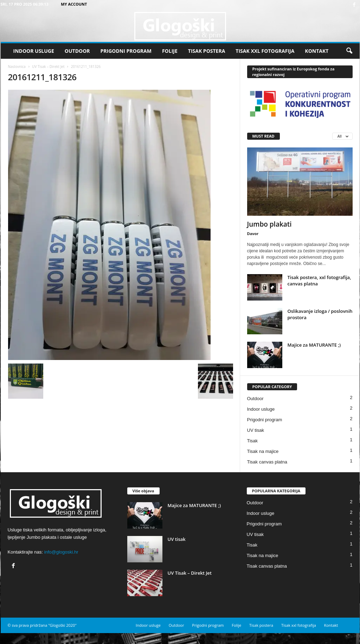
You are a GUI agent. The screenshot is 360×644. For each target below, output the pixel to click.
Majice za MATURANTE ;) (314, 345)
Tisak (253, 441)
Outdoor (77, 51)
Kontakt (317, 51)
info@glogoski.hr (61, 552)
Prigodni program (126, 51)
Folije (170, 51)
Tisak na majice (263, 451)
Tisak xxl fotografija (265, 51)
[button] (349, 51)
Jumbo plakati (269, 224)
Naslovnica (17, 67)
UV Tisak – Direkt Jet (48, 67)
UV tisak (256, 430)
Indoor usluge (34, 51)
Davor (253, 233)
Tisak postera (207, 51)
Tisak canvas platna (267, 462)
